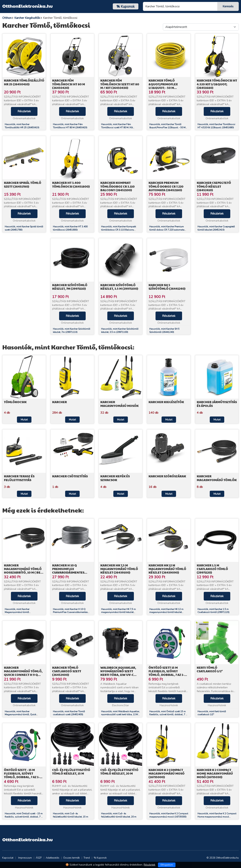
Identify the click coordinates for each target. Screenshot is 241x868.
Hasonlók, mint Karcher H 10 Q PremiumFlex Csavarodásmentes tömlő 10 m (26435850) (70, 612)
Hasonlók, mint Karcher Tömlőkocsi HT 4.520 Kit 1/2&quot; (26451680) (216, 126)
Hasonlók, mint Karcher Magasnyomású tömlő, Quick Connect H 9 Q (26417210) (20, 715)
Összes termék (71, 858)
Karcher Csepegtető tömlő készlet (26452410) (214, 186)
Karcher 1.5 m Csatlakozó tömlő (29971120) (212, 569)
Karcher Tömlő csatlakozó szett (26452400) (67, 671)
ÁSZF (39, 858)
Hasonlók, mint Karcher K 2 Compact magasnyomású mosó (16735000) (169, 815)
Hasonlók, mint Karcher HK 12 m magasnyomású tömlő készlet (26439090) (166, 612)
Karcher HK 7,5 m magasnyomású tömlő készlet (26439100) (119, 569)
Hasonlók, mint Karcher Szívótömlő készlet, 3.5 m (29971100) (120, 330)
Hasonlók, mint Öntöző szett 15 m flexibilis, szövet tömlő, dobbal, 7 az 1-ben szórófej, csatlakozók (169, 715)
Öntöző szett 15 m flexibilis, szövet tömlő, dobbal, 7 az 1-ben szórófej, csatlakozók (166, 675)
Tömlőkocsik (15, 402)
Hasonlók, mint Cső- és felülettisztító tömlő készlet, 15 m (71, 815)
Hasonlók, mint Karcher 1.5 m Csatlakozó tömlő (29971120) (213, 611)
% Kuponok (100, 858)
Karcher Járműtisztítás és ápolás (217, 404)
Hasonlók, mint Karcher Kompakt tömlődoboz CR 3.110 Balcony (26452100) (119, 230)
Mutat (24, 420)
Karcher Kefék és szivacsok (115, 478)
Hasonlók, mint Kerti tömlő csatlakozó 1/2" (212, 713)
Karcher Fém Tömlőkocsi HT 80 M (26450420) (69, 84)
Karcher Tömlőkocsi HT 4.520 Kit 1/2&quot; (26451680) (217, 84)
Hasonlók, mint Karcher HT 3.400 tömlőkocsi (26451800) (70, 228)
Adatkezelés (53, 858)
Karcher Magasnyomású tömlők (217, 478)
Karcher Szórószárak (167, 476)
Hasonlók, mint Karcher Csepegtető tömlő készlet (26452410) (216, 228)
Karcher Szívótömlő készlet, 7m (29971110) (70, 287)
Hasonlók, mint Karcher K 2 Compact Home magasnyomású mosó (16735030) (217, 817)
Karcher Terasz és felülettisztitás (19, 478)
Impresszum (25, 858)
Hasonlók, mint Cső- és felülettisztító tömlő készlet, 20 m (119, 815)
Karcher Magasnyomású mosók (119, 404)
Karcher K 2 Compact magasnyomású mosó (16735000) (167, 773)
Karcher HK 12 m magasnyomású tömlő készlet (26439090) (167, 569)
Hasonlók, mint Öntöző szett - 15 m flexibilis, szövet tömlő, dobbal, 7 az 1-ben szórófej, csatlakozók (24, 817)
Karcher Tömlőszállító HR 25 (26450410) (24, 82)
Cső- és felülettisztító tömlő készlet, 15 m (71, 772)
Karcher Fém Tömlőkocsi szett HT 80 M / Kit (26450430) (120, 84)
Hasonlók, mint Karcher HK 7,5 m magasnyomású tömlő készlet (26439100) (118, 612)
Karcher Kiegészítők (166, 402)
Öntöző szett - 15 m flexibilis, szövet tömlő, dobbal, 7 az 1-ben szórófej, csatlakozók (22, 777)
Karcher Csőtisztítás (70, 476)
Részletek (24, 111)
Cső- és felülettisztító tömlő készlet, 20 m (119, 772)
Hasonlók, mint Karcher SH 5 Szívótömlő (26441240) (164, 330)
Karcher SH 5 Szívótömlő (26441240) (167, 287)
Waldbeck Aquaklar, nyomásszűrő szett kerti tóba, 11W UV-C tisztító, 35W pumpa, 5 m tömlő (120, 675)
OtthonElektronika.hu (27, 6)
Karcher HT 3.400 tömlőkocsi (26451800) (71, 184)
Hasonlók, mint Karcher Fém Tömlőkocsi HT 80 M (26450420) (70, 126)
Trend (87, 858)
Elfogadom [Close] (167, 865)
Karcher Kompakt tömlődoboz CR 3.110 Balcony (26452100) (117, 186)
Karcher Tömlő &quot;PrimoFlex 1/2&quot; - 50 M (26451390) (163, 86)
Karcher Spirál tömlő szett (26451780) (23, 184)
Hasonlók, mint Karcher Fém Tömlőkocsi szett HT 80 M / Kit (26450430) (117, 128)
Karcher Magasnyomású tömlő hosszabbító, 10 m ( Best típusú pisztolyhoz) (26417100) (24, 572)
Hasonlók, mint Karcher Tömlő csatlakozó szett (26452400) (69, 713)
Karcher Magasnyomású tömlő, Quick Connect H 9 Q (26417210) (23, 673)
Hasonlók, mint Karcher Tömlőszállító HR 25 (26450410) (22, 126)
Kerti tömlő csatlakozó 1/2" (210, 669)
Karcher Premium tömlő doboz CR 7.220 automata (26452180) (166, 186)
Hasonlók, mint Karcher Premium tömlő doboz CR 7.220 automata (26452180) (167, 230)
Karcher (59, 402)
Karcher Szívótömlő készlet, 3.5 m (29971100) (119, 287)
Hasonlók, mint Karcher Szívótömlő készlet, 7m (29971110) (72, 330)
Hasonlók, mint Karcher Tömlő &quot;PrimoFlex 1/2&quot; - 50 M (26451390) (167, 128)
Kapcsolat (8, 858)
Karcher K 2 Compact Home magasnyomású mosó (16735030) (215, 773)
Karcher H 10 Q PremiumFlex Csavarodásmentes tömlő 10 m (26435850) (70, 571)
